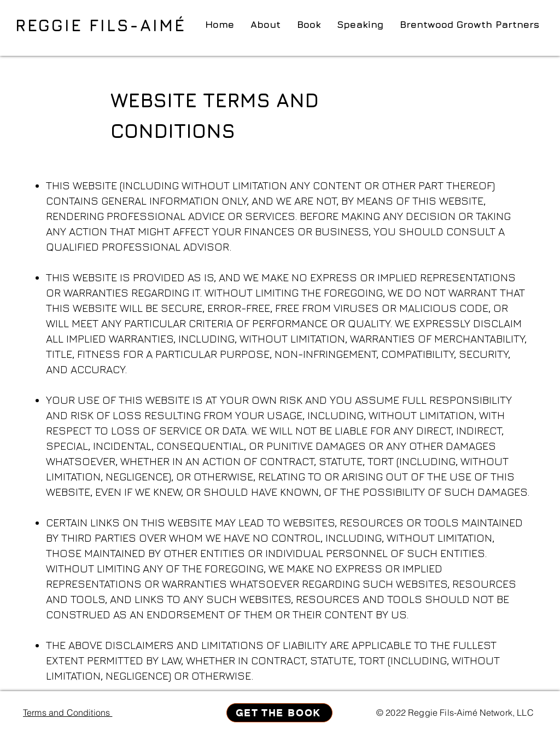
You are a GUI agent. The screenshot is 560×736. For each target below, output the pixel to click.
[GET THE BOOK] (279, 713)
